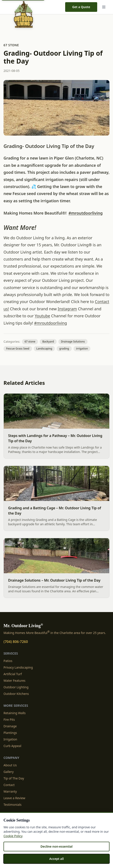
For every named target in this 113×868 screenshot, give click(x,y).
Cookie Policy (13, 836)
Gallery (9, 772)
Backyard (48, 342)
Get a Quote (81, 7)
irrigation (82, 349)
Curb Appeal (12, 746)
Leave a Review (14, 798)
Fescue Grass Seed (18, 349)
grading (64, 349)
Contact (9, 785)
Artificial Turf (13, 674)
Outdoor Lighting (16, 687)
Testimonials (13, 805)
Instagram (67, 309)
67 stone (11, 45)
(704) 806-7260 (16, 642)
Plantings (10, 733)
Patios (8, 661)
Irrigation (10, 739)
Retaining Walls (15, 713)
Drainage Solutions (73, 342)
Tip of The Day (14, 778)
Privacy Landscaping (18, 667)
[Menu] (105, 7)
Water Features (14, 681)
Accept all (57, 859)
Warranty (10, 791)
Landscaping (44, 349)
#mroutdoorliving (85, 213)
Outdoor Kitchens (16, 694)
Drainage (10, 726)
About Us (10, 765)
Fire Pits (9, 720)
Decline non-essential (56, 846)
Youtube (42, 316)
